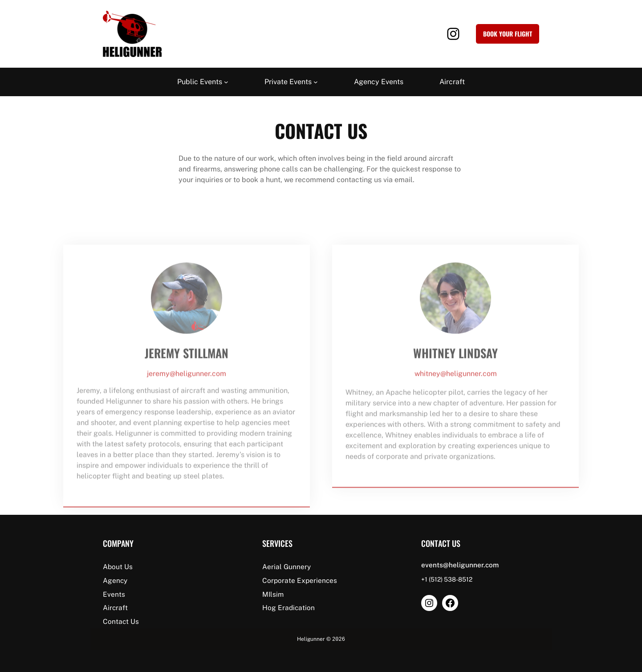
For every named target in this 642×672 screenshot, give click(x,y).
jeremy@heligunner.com (187, 386)
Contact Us (121, 621)
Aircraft (115, 607)
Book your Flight (508, 34)
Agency (115, 580)
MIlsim (273, 594)
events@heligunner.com (460, 565)
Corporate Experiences (300, 580)
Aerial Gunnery (286, 566)
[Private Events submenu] (316, 82)
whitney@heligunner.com (456, 386)
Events (114, 594)
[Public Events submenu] (226, 82)
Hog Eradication (288, 607)
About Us (118, 566)
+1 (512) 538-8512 (447, 579)
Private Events (288, 82)
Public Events (200, 82)
